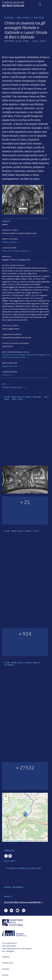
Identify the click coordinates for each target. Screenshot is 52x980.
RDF (4, 384)
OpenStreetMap (18, 841)
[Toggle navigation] (40, 4)
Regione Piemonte (10, 366)
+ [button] (6, 797)
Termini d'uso (8, 963)
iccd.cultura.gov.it (9, 943)
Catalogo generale (13, 4)
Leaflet (7, 841)
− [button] (6, 801)
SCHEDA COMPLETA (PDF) (12, 387)
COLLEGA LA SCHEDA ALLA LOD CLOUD (24, 868)
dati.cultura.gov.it (9, 946)
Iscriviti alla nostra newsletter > (24, 902)
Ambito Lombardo (9, 242)
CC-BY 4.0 (6, 375)
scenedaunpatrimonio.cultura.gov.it (17, 949)
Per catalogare (8, 951)
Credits (5, 975)
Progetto (6, 957)
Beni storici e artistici (31, 18)
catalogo (9, 18)
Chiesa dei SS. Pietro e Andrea (15, 251)
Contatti (5, 969)
